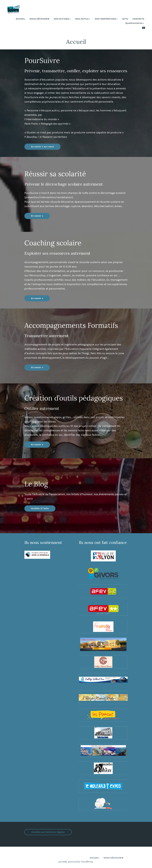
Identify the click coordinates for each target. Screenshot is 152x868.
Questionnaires (134, 23)
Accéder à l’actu (40, 508)
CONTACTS (138, 19)
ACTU (125, 19)
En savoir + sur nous (42, 147)
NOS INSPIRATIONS (105, 19)
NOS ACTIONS (61, 19)
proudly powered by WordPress (76, 862)
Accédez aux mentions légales (48, 832)
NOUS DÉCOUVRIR (39, 19)
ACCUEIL (20, 19)
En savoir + (37, 216)
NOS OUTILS (82, 19)
